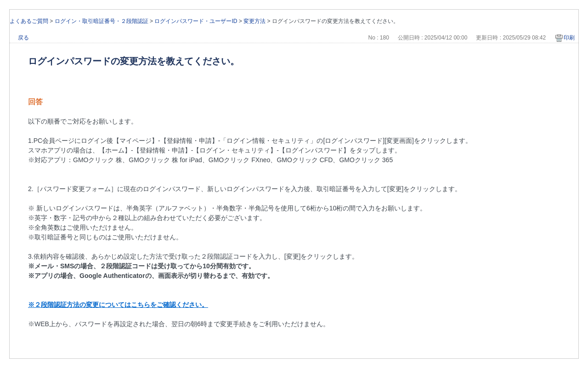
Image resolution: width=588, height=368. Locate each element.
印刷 (569, 38)
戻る (23, 38)
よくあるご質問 (29, 21)
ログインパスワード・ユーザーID (196, 21)
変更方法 (254, 21)
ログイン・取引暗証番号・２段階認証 (102, 21)
